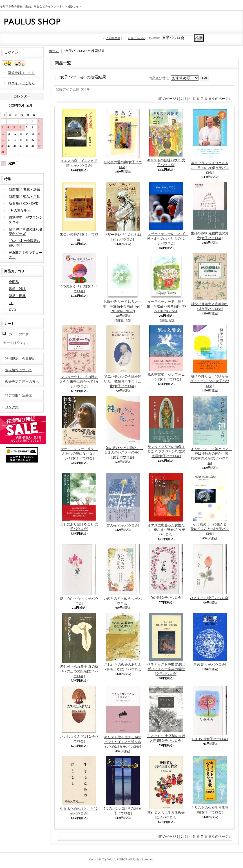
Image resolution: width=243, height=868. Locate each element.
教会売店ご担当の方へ (22, 382)
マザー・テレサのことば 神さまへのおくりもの (168, 239)
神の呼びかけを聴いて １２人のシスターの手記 (124, 453)
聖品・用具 (17, 296)
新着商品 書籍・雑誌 (24, 190)
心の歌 (166, 598)
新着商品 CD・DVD (24, 203)
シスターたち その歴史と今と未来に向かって (79, 382)
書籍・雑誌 (17, 289)
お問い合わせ (136, 38)
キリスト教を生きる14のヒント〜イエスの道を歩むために (123, 742)
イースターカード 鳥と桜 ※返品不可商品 (166, 306)
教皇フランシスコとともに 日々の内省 (210, 168)
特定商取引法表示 (19, 396)
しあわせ (210, 739)
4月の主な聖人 (20, 210)
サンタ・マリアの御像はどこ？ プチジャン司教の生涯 (166, 452)
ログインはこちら (21, 83)
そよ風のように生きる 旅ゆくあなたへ (210, 529)
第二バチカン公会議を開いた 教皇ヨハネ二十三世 (123, 381)
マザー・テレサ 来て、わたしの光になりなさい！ (79, 454)
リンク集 (12, 407)
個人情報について (19, 370)
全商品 (14, 282)
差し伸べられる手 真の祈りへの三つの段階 (79, 671)
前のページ (167, 99)
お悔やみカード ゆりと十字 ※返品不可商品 (123, 306)
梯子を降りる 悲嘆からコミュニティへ (210, 381)
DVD (12, 310)
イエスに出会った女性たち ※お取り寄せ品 (166, 530)
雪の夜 (123, 525)
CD (11, 303)
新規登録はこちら (21, 73)
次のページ (221, 99)
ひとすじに (210, 598)
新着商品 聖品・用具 (24, 197)
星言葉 (210, 665)
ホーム (54, 51)
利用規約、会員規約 (20, 359)
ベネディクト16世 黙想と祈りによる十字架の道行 (166, 669)
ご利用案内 (113, 38)
